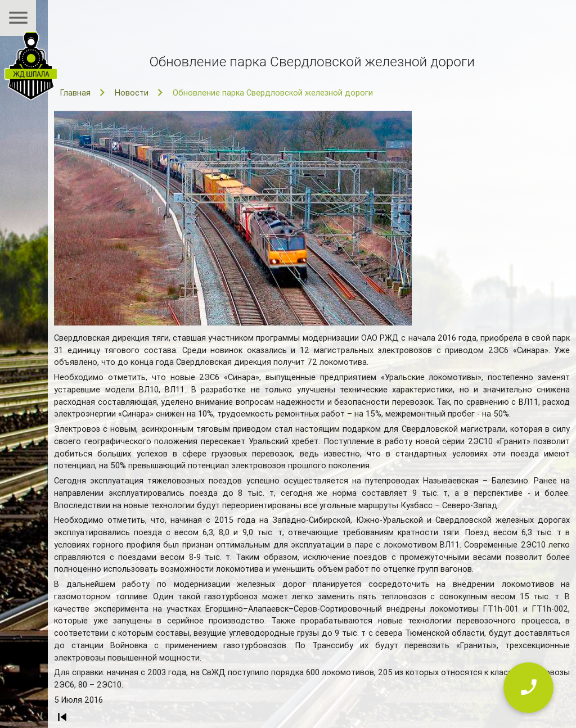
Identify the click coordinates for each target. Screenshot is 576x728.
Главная (75, 92)
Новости (132, 92)
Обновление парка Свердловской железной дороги (273, 92)
